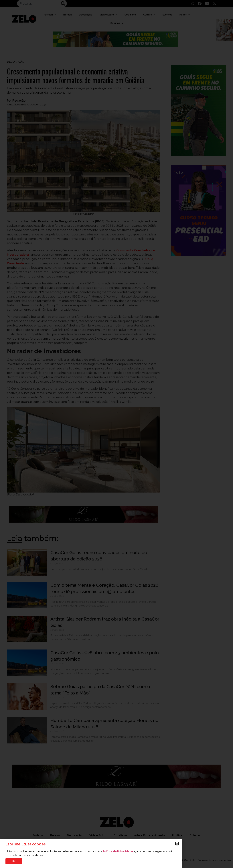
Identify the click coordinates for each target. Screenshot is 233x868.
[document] (116, 434)
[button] (177, 844)
